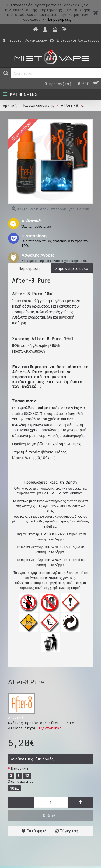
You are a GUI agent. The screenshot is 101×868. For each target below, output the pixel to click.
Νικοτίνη (20, 768)
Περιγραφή (29, 268)
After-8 (16, 717)
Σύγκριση (69, 831)
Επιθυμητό (37, 831)
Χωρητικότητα (21, 781)
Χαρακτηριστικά (72, 268)
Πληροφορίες (59, 19)
